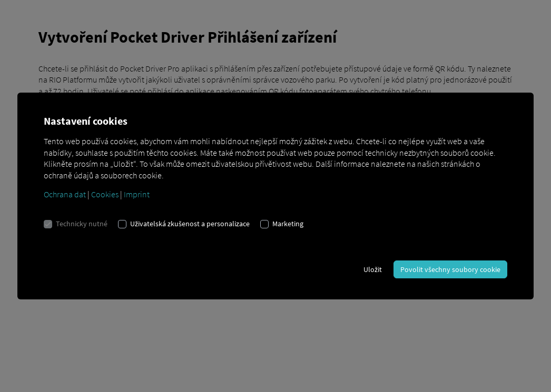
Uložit (373, 269)
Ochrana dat (65, 194)
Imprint (137, 194)
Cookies (105, 194)
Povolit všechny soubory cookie (450, 269)
